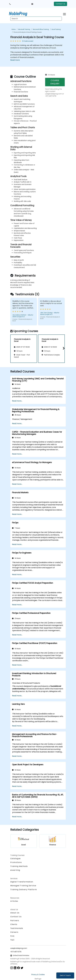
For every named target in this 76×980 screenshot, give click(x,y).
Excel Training (56, 29)
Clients (14, 924)
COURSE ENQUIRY (55, 82)
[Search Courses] (36, 19)
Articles (14, 901)
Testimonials (17, 928)
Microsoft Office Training (41, 29)
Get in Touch (65, 975)
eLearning (15, 870)
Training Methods (19, 866)
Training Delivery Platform (24, 890)
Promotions (16, 862)
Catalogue (15, 859)
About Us (15, 913)
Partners (15, 921)
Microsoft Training (24, 29)
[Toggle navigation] (64, 14)
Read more (15, 60)
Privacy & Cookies (38, 975)
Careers (14, 932)
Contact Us (60, 4)
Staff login (38, 979)
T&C (12, 940)
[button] (63, 348)
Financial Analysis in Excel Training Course (28, 32)
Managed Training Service (23, 886)
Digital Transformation (22, 882)
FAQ (12, 936)
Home (14, 29)
